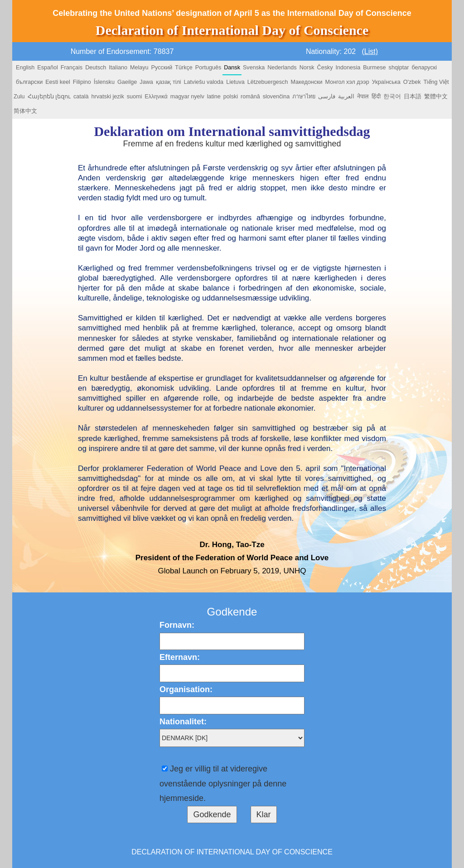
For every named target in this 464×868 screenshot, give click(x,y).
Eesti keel (58, 82)
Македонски (306, 82)
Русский (162, 68)
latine (214, 97)
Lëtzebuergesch (268, 82)
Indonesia (348, 68)
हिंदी (376, 97)
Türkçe (184, 68)
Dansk (232, 68)
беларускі (424, 68)
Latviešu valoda (204, 82)
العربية (346, 97)
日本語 (413, 97)
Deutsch (96, 68)
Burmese (374, 68)
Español (48, 68)
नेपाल (363, 97)
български (29, 82)
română (250, 97)
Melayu (139, 68)
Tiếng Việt (436, 82)
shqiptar (399, 68)
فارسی (327, 97)
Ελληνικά (156, 97)
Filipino (82, 82)
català (81, 97)
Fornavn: (177, 625)
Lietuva (235, 82)
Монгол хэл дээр (347, 82)
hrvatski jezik (108, 97)
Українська (386, 82)
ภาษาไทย (304, 97)
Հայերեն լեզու (49, 97)
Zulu (19, 97)
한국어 (392, 97)
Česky (325, 68)
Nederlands (282, 68)
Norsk (307, 68)
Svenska (254, 68)
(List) (370, 51)
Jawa (146, 82)
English (25, 68)
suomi (135, 97)
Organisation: (186, 689)
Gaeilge (127, 82)
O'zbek (412, 82)
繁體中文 (436, 97)
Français (72, 68)
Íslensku (104, 82)
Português (208, 68)
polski (231, 97)
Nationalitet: (183, 722)
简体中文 (25, 111)
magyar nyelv (187, 97)
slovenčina (276, 97)
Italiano (118, 68)
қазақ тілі (169, 82)
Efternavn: (180, 657)
